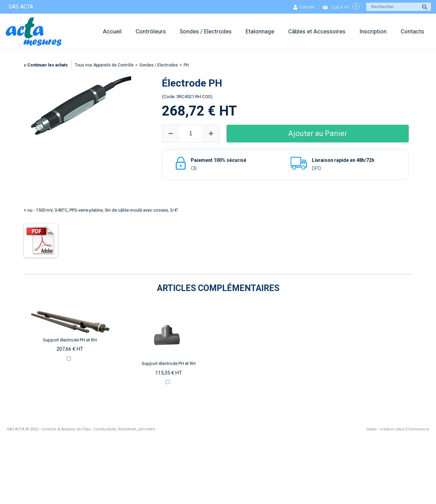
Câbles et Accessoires (317, 31)
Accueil (112, 31)
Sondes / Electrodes (206, 31)
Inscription (373, 31)
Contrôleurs (151, 31)
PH (186, 65)
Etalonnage (260, 31)
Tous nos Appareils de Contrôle (104, 65)
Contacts (412, 31)
